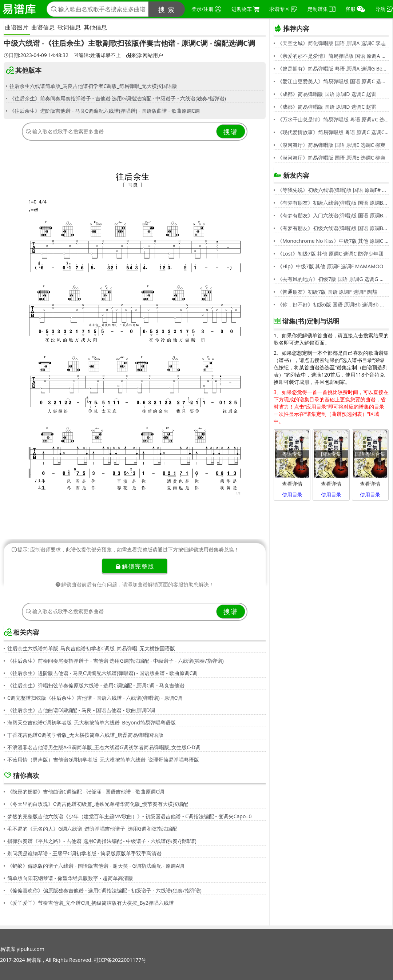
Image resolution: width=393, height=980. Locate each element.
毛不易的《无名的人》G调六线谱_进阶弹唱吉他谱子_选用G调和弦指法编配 (92, 829)
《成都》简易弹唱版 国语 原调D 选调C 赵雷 (327, 94)
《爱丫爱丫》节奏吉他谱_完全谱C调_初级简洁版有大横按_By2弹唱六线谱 (91, 903)
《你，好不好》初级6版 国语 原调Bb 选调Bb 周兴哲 (333, 304)
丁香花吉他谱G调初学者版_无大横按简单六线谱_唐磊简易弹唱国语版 (85, 735)
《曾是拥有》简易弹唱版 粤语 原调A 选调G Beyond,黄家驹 (333, 69)
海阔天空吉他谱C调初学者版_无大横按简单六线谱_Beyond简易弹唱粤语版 (92, 722)
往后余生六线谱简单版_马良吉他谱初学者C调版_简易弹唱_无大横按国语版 (94, 86)
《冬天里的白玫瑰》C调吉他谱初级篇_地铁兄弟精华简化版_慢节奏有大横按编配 (98, 804)
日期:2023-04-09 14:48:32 (36, 55)
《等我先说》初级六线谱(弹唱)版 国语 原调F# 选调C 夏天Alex (333, 190)
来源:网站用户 (144, 55)
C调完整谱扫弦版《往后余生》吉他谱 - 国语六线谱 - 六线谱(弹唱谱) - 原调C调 (95, 698)
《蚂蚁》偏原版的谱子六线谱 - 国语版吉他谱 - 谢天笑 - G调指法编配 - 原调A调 (96, 866)
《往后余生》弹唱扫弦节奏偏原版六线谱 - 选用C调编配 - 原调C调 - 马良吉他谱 (96, 685)
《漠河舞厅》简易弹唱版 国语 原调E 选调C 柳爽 (331, 145)
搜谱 (231, 132)
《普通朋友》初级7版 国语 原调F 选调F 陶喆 (327, 292)
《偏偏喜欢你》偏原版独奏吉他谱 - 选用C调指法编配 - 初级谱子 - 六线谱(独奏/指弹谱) (104, 890)
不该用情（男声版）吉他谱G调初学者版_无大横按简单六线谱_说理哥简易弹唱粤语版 (103, 760)
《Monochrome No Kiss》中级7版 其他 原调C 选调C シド (333, 241)
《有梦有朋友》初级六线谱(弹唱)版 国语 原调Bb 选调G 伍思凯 (333, 203)
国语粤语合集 (370, 454)
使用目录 (292, 495)
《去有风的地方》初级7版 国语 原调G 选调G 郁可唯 (333, 279)
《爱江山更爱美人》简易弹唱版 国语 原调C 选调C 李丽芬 (333, 81)
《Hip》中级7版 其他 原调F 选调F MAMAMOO (330, 266)
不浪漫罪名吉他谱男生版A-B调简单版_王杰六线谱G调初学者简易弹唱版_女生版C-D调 (104, 747)
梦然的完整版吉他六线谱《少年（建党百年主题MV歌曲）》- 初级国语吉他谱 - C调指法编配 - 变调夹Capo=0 (129, 816)
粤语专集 (292, 454)
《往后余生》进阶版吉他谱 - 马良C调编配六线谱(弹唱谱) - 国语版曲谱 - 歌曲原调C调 (105, 111)
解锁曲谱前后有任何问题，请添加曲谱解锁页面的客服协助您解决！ (135, 584)
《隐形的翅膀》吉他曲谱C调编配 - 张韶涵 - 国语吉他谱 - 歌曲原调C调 (86, 792)
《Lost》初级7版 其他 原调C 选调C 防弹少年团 (330, 254)
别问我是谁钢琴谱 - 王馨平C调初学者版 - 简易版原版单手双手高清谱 (84, 853)
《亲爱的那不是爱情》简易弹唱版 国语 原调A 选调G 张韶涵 (333, 56)
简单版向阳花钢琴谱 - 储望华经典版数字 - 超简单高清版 (70, 878)
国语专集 (331, 454)
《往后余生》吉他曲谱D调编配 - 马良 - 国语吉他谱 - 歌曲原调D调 (81, 710)
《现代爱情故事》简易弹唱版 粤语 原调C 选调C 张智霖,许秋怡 (333, 132)
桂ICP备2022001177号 (120, 960)
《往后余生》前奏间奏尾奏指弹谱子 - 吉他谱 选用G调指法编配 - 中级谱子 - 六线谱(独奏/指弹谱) (118, 98)
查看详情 (292, 484)
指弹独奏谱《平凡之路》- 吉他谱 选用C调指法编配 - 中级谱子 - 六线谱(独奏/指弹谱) (102, 841)
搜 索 (167, 9)
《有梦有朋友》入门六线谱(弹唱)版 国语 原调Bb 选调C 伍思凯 (333, 215)
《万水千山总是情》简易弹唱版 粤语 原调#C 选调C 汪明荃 (333, 119)
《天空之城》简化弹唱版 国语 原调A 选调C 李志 (332, 43)
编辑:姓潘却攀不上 (97, 55)
